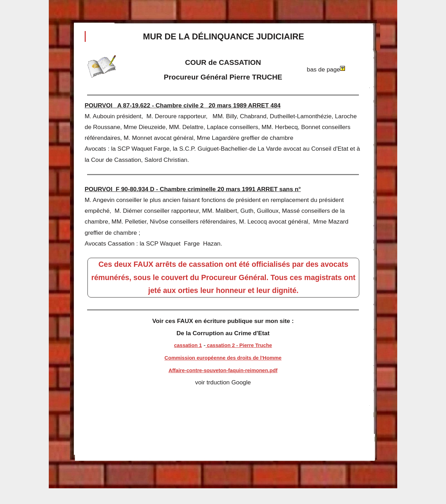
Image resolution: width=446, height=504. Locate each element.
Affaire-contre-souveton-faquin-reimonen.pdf (223, 370)
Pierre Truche (256, 345)
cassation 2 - (222, 345)
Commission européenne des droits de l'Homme (223, 358)
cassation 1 (188, 345)
